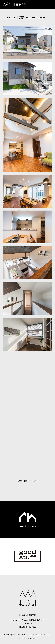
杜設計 (16, 4)
